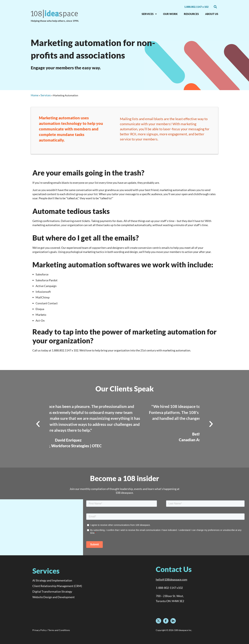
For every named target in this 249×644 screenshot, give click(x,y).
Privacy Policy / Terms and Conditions (51, 630)
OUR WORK (170, 14)
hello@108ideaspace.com (172, 579)
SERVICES (149, 14)
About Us (212, 14)
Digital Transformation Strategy (52, 591)
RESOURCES (191, 14)
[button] (215, 7)
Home (35, 95)
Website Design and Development (54, 597)
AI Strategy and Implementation (52, 580)
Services (46, 95)
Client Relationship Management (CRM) (57, 586)
